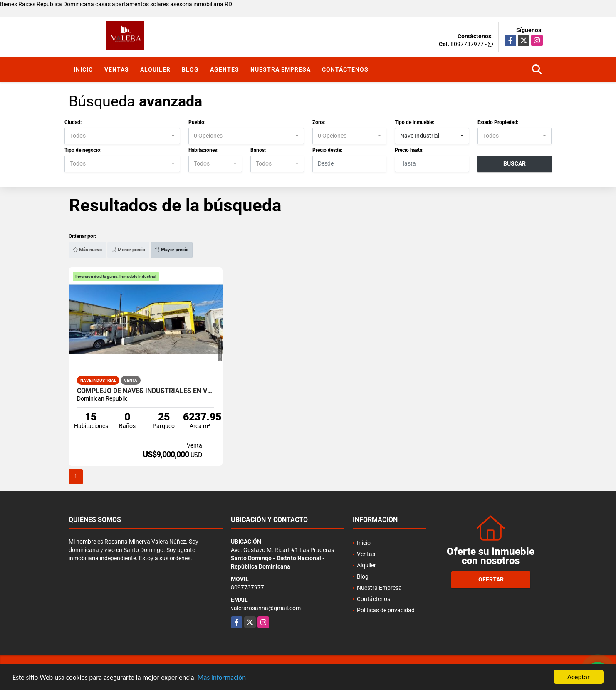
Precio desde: (327, 150)
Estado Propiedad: (498, 122)
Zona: (319, 122)
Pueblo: (197, 122)
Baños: (258, 150)
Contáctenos (345, 69)
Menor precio (128, 250)
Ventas (117, 69)
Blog (190, 69)
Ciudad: (73, 122)
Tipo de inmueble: (414, 122)
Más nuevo (87, 250)
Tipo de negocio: (83, 150)
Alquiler (155, 69)
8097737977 (467, 44)
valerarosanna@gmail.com (266, 608)
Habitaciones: (203, 150)
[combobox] (122, 136)
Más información (222, 678)
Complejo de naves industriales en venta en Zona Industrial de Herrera (146, 391)
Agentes (225, 69)
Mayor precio (172, 250)
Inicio (83, 69)
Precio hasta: (409, 150)
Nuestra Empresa (281, 69)
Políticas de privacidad (386, 610)
